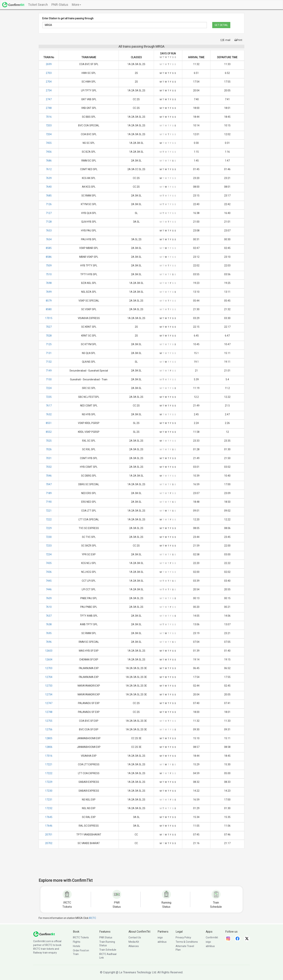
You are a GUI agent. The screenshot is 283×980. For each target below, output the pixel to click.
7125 (49, 344)
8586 (49, 257)
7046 (49, 476)
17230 (49, 791)
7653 (49, 231)
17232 (49, 808)
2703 (49, 73)
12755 (49, 721)
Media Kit (134, 942)
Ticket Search (38, 5)
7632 (49, 414)
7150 (49, 379)
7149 (49, 371)
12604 (49, 660)
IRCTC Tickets (81, 937)
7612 (49, 169)
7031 (49, 458)
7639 (49, 178)
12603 (49, 651)
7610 (49, 607)
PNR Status (106, 937)
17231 (49, 800)
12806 (49, 747)
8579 (49, 301)
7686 (49, 161)
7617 (49, 406)
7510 (49, 274)
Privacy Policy (183, 937)
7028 (49, 336)
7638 (49, 624)
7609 (49, 598)
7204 (49, 134)
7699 (49, 292)
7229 (49, 528)
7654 (49, 239)
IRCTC (92, 918)
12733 (49, 686)
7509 (49, 266)
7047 (49, 484)
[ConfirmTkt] (44, 934)
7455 (49, 143)
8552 (49, 432)
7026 (49, 449)
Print (238, 40)
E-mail (225, 40)
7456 (49, 152)
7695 (49, 633)
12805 (49, 738)
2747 (49, 99)
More (76, 5)
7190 (49, 502)
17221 (49, 764)
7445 (49, 581)
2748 (49, 108)
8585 (49, 248)
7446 (49, 589)
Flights (77, 942)
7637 (49, 616)
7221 (49, 511)
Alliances (134, 946)
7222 (49, 519)
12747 (49, 703)
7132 (49, 362)
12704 (49, 677)
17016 (49, 756)
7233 (49, 546)
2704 (49, 82)
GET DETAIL (221, 25)
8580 (49, 309)
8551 (49, 423)
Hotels (77, 946)
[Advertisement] (141, 866)
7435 (49, 563)
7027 (49, 327)
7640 (49, 187)
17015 (49, 318)
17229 (49, 782)
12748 (49, 712)
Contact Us (135, 937)
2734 (49, 90)
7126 (49, 204)
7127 (49, 213)
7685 (49, 196)
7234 (49, 554)
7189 (49, 493)
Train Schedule (108, 950)
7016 (49, 117)
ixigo (160, 937)
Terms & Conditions (187, 942)
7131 (49, 353)
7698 (49, 283)
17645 (49, 817)
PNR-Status (60, 5)
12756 (49, 729)
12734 (49, 694)
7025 (49, 441)
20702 (49, 843)
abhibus (162, 942)
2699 (49, 64)
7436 (49, 572)
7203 (49, 125)
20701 (49, 835)
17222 (49, 773)
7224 (49, 388)
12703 (49, 668)
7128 (49, 222)
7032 (49, 467)
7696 (49, 642)
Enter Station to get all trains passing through (68, 18)
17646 (49, 826)
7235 (49, 397)
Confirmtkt (212, 937)
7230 (49, 537)
